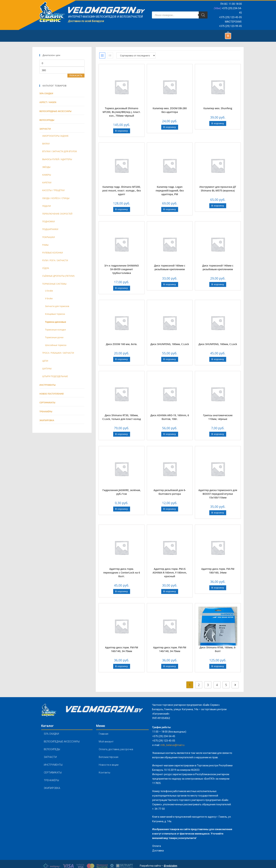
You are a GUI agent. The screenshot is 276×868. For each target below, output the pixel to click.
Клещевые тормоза (55, 314)
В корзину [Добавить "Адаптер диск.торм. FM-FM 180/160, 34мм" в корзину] (218, 588)
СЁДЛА (46, 268)
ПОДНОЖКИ (48, 221)
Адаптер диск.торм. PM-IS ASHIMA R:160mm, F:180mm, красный (170, 573)
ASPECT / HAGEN (48, 102)
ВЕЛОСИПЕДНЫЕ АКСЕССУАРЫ (62, 742)
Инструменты (48, 385)
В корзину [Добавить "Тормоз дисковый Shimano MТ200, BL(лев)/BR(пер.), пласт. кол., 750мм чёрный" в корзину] (122, 131)
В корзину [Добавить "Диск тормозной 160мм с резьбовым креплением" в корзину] (170, 284)
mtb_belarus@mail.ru (172, 745)
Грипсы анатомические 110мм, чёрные (218, 417)
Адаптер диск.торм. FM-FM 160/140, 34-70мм (122, 649)
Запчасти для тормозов (57, 306)
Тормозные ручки (54, 337)
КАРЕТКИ (47, 183)
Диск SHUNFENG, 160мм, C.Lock (218, 344)
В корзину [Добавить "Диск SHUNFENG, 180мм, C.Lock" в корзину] (170, 359)
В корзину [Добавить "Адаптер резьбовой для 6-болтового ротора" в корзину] (170, 509)
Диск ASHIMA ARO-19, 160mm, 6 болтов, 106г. (170, 417)
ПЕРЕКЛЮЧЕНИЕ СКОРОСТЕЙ (57, 214)
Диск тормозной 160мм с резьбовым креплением (170, 267)
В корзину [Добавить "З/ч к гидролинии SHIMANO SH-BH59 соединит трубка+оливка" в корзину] (122, 288)
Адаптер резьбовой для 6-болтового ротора (170, 492)
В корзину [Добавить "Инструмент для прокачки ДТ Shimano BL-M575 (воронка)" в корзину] (218, 206)
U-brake (49, 291)
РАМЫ (45, 245)
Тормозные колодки (55, 330)
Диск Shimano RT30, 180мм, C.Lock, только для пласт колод (122, 417)
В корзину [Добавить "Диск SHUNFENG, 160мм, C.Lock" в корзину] (218, 359)
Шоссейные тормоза (56, 345)
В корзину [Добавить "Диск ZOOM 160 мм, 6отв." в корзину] (122, 359)
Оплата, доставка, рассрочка (116, 749)
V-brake (49, 298)
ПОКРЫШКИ (49, 237)
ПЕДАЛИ (47, 206)
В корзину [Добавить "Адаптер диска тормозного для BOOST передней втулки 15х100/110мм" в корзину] (218, 513)
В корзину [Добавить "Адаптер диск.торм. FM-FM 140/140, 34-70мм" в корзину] (170, 666)
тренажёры (46, 412)
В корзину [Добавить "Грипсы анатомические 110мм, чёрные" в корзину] (218, 434)
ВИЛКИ (46, 144)
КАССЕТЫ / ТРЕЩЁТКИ (53, 190)
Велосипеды (47, 120)
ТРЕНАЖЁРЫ (51, 780)
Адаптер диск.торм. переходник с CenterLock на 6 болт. (122, 573)
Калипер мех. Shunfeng (218, 108)
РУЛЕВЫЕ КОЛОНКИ (53, 253)
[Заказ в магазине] (136, 55)
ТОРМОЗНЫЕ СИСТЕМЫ (54, 284)
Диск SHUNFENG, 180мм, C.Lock (170, 344)
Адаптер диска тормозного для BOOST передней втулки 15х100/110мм (218, 494)
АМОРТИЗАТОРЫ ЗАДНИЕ (55, 136)
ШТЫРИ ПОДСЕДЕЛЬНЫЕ (55, 376)
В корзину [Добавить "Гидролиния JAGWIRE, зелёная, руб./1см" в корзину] (122, 509)
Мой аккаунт (106, 742)
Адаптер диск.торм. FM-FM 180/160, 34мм (218, 571)
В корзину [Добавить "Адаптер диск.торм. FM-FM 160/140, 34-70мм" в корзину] (122, 666)
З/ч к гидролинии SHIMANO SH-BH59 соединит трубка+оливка (122, 269)
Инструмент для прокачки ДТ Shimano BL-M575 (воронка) (218, 189)
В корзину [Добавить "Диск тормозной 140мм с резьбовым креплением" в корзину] (218, 284)
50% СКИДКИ (46, 93)
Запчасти (45, 129)
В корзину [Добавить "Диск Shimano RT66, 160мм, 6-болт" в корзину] (218, 666)
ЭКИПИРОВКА (52, 788)
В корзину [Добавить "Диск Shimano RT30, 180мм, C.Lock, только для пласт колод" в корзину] (122, 434)
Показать (76, 75)
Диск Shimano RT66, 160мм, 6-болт (218, 649)
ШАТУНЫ (47, 369)
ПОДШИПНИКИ (50, 229)
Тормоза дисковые (56, 322)
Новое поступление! (52, 394)
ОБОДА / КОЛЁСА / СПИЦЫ (56, 198)
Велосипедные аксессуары (55, 111)
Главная (103, 734)
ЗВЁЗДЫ (46, 167)
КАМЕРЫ (47, 175)
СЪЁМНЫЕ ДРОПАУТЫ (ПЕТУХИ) (58, 276)
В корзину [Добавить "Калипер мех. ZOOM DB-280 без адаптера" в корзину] (170, 127)
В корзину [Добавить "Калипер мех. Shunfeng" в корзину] (218, 123)
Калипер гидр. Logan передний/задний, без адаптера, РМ (170, 190)
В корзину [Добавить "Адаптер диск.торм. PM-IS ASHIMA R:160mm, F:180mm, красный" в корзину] (170, 591)
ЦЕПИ (45, 361)
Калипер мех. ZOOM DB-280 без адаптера (170, 110)
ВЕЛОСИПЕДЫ (52, 749)
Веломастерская (109, 757)
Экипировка (47, 420)
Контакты (104, 773)
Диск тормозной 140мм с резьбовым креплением (218, 267)
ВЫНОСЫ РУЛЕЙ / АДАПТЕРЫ (57, 159)
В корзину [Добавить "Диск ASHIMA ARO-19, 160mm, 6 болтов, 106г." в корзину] (170, 434)
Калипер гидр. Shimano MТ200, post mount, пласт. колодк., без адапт (121, 190)
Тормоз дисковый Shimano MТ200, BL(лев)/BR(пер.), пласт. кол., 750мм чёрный (122, 112)
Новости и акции (109, 765)
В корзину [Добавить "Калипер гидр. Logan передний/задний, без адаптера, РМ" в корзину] (170, 209)
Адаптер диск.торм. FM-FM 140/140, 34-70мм (170, 649)
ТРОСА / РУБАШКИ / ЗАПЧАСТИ (58, 353)
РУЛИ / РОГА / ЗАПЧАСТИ (55, 260)
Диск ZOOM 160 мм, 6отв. (122, 344)
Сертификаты (47, 403)
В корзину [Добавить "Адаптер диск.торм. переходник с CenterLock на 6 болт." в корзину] (122, 591)
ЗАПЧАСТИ (50, 757)
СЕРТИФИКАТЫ (53, 773)
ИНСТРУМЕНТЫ (53, 765)
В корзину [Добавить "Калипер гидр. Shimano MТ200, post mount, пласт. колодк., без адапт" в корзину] (122, 209)
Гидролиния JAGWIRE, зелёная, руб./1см (122, 492)
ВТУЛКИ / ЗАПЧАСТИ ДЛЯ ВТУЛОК (60, 151)
